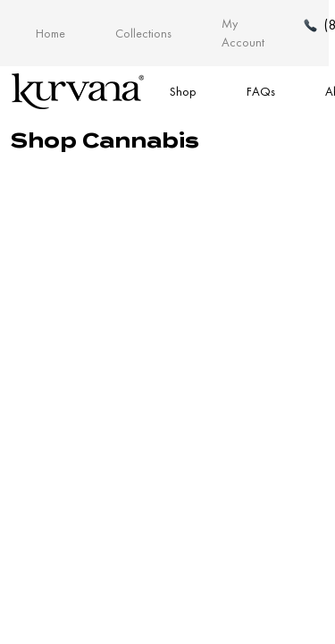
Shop (183, 91)
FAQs (261, 91)
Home (50, 33)
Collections (143, 33)
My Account (243, 33)
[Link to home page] (78, 91)
